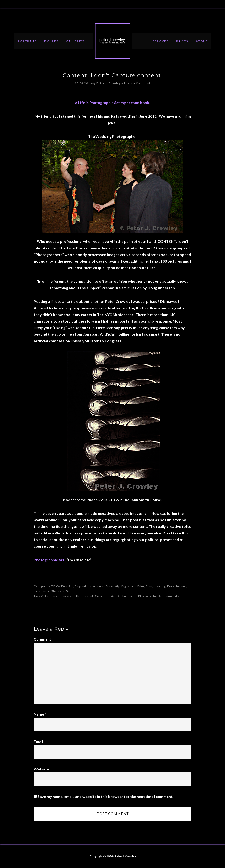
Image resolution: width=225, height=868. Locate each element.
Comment (42, 639)
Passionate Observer (49, 591)
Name (40, 714)
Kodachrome (177, 586)
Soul (69, 591)
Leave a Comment (137, 83)
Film (149, 586)
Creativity (112, 586)
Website (41, 769)
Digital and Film (133, 586)
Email (40, 742)
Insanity (160, 586)
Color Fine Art (105, 596)
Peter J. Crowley (113, 41)
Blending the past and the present (69, 596)
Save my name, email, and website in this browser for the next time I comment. (105, 796)
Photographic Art (49, 560)
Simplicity (172, 596)
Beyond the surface (89, 586)
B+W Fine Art (63, 586)
